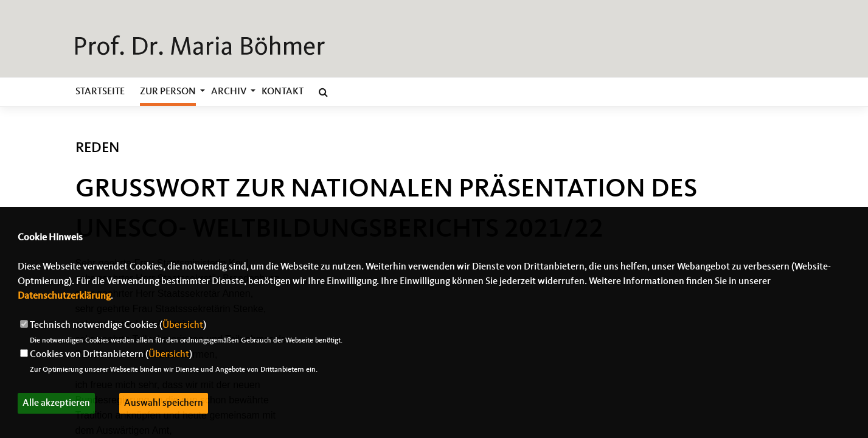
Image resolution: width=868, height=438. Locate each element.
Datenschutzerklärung (64, 296)
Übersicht (183, 325)
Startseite (100, 92)
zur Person (168, 92)
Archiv (229, 92)
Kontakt (283, 92)
